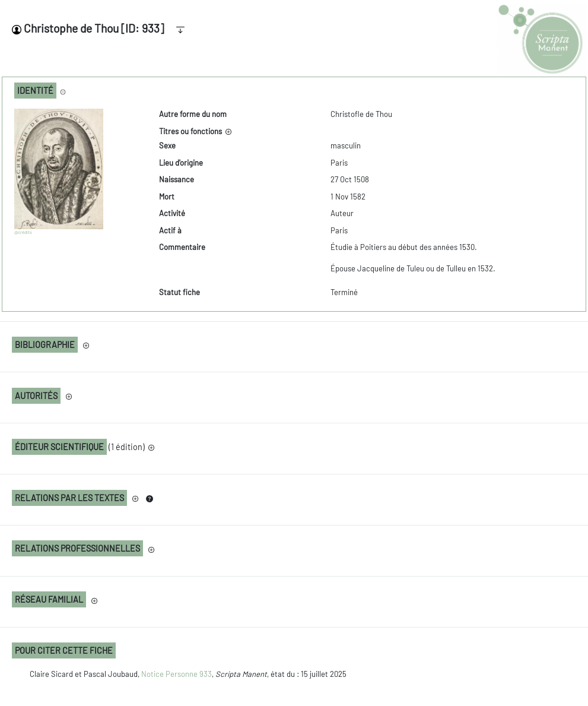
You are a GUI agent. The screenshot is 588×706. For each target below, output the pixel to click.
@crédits (23, 232)
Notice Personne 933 (177, 674)
